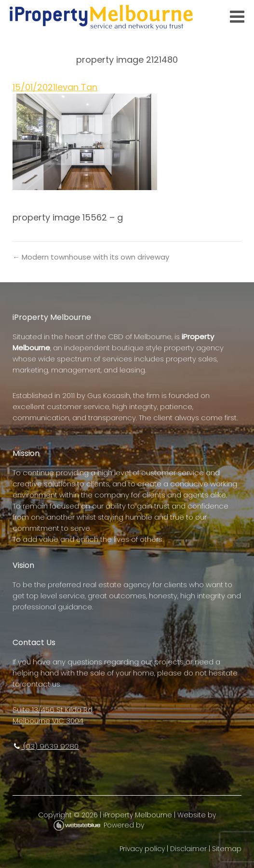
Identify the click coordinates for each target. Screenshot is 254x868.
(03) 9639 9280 (46, 746)
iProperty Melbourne (138, 815)
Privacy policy (142, 849)
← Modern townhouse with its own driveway (91, 257)
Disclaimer (188, 849)
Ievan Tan (76, 87)
